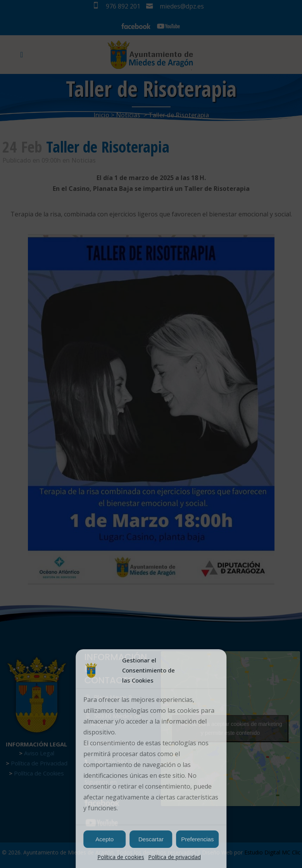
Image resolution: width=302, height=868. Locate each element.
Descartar (151, 839)
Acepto (104, 839)
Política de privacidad (174, 857)
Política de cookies (121, 857)
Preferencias (197, 839)
